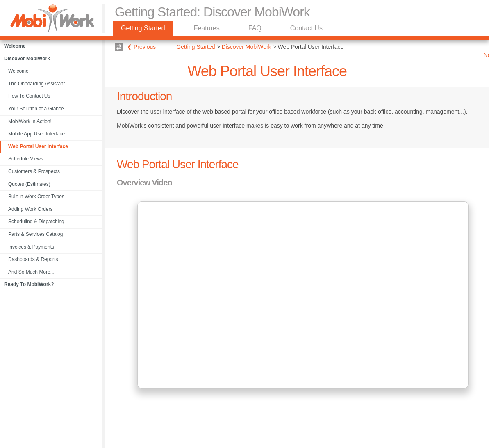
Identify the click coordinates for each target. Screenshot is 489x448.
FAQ (255, 28)
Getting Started (143, 28)
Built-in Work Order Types (36, 197)
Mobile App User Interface (36, 134)
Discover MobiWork (247, 47)
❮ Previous (141, 47)
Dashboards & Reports (33, 259)
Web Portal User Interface (38, 146)
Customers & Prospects (34, 171)
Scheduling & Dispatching (36, 222)
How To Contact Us (29, 96)
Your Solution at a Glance (36, 109)
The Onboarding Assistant (36, 84)
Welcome (18, 71)
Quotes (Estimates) (29, 184)
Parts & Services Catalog (35, 234)
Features (207, 28)
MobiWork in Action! (30, 121)
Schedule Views (26, 159)
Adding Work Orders (31, 209)
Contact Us (306, 28)
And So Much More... (31, 272)
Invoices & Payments (31, 247)
